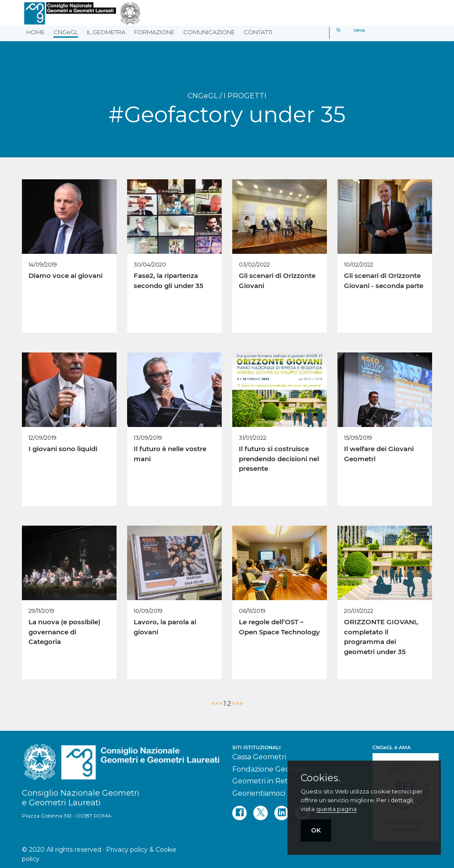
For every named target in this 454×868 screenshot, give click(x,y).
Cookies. (320, 778)
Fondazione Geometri (270, 769)
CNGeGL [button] (66, 32)
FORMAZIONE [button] (154, 32)
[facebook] (239, 813)
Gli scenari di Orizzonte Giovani (277, 281)
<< (215, 703)
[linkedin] (282, 813)
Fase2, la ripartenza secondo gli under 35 (168, 281)
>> (239, 703)
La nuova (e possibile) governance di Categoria (64, 632)
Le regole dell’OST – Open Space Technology (279, 627)
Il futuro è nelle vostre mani (170, 454)
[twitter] (261, 813)
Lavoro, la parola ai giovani (165, 627)
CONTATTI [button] (258, 32)
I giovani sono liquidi (63, 449)
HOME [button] (35, 32)
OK (316, 830)
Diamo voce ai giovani (66, 276)
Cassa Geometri (259, 757)
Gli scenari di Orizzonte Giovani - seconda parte (384, 281)
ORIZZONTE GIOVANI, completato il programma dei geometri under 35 (381, 637)
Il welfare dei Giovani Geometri (379, 454)
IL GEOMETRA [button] (106, 32)
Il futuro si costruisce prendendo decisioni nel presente (279, 459)
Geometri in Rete (262, 781)
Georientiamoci (259, 793)
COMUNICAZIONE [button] (209, 32)
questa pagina (336, 809)
